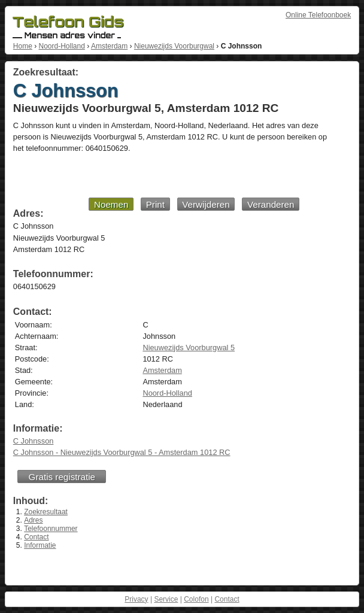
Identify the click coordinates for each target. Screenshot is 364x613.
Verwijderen (206, 204)
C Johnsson (34, 441)
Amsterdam (109, 46)
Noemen (111, 204)
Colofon (196, 599)
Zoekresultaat (46, 512)
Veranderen (271, 204)
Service (166, 599)
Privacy (136, 599)
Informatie (40, 545)
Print (155, 204)
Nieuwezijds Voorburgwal (174, 46)
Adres (33, 520)
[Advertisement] (156, 175)
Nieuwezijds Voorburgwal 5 (189, 348)
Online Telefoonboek (318, 15)
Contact (36, 537)
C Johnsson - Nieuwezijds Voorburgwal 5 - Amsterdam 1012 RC (122, 452)
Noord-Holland (61, 46)
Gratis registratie (62, 477)
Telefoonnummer (51, 529)
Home (23, 46)
